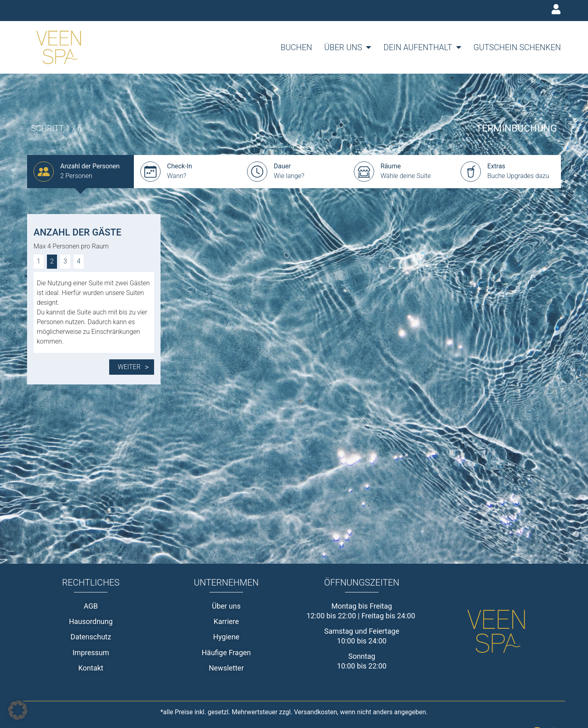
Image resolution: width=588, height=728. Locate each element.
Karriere (226, 621)
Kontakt (91, 668)
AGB (91, 606)
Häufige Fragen (226, 653)
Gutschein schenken (517, 47)
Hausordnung (91, 621)
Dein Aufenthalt (422, 47)
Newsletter (226, 668)
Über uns (348, 47)
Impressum (91, 653)
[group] (80, 172)
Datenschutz (91, 637)
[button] (18, 710)
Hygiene (226, 637)
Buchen (296, 47)
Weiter (133, 367)
